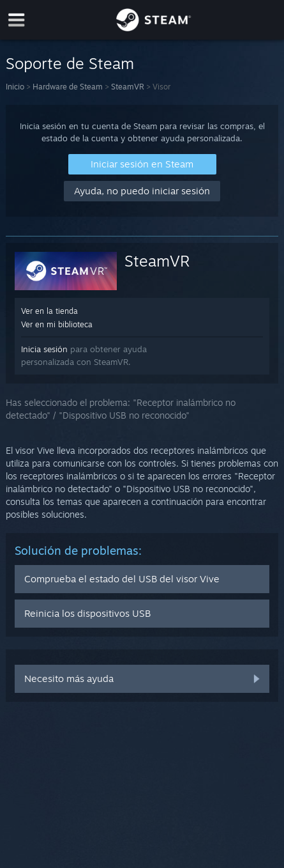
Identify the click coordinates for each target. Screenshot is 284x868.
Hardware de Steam (68, 87)
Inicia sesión (44, 349)
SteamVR (128, 87)
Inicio (15, 87)
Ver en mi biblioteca (57, 324)
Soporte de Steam (70, 63)
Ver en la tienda (49, 311)
